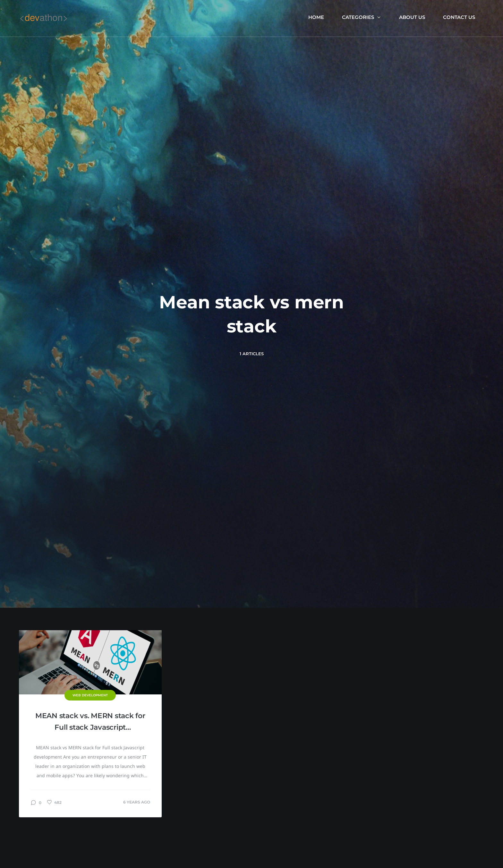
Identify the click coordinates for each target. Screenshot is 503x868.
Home (316, 17)
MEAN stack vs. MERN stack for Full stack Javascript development (90, 722)
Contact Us (459, 17)
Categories (362, 17)
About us (412, 17)
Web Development (90, 695)
